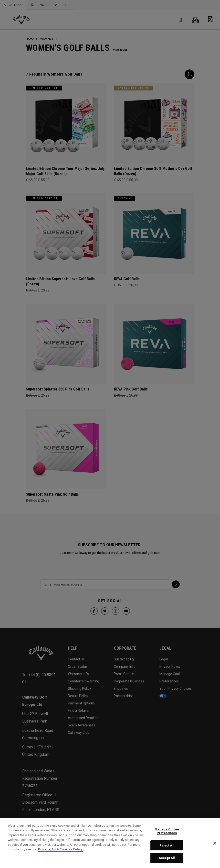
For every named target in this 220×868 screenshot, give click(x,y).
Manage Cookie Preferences (167, 831)
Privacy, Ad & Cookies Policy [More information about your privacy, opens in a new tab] (60, 849)
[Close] (215, 843)
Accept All (167, 858)
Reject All (167, 845)
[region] (110, 843)
